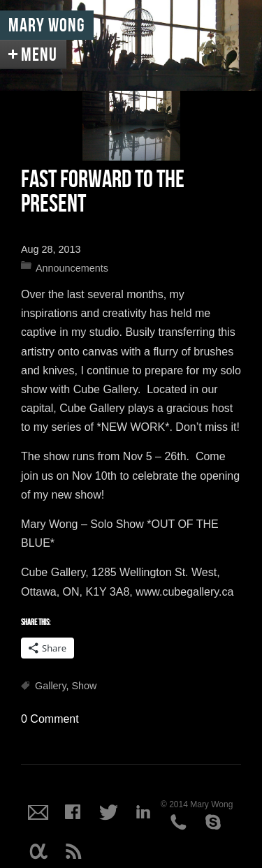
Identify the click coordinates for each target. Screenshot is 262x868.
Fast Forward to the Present (103, 192)
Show (85, 686)
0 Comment (50, 719)
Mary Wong (47, 26)
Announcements (72, 268)
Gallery (51, 686)
